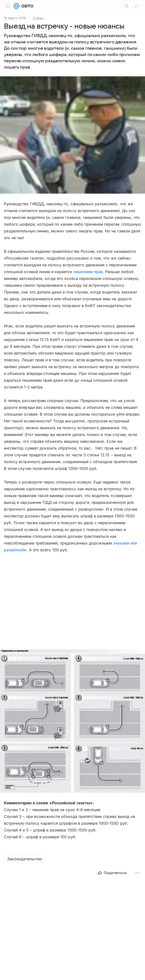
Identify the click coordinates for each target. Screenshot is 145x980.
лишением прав (88, 272)
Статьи (38, 18)
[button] (72, 721)
